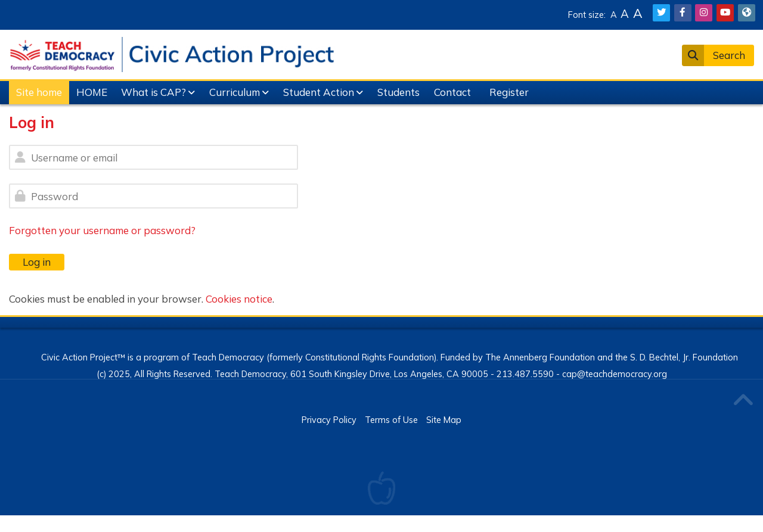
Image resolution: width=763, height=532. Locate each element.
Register (509, 92)
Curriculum (235, 92)
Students (398, 92)
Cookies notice (239, 299)
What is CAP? (153, 92)
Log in (37, 262)
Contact (452, 92)
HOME (92, 92)
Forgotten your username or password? (102, 230)
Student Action (319, 92)
